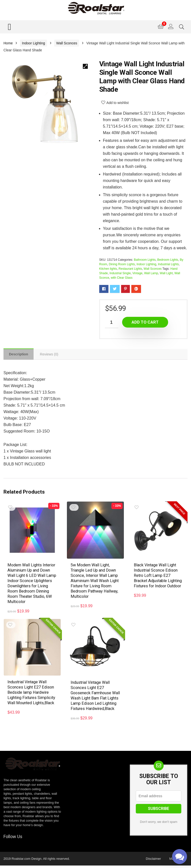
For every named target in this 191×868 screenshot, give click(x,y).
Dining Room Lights (122, 264)
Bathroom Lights (145, 260)
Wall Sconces (67, 43)
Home (8, 43)
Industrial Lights (168, 264)
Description (19, 355)
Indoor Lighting (33, 43)
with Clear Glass (122, 278)
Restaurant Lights (130, 269)
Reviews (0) (50, 355)
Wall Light (166, 273)
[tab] (19, 354)
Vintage (137, 273)
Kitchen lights (108, 269)
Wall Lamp (151, 273)
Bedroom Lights (168, 260)
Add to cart (145, 322)
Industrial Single (120, 273)
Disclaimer (153, 861)
